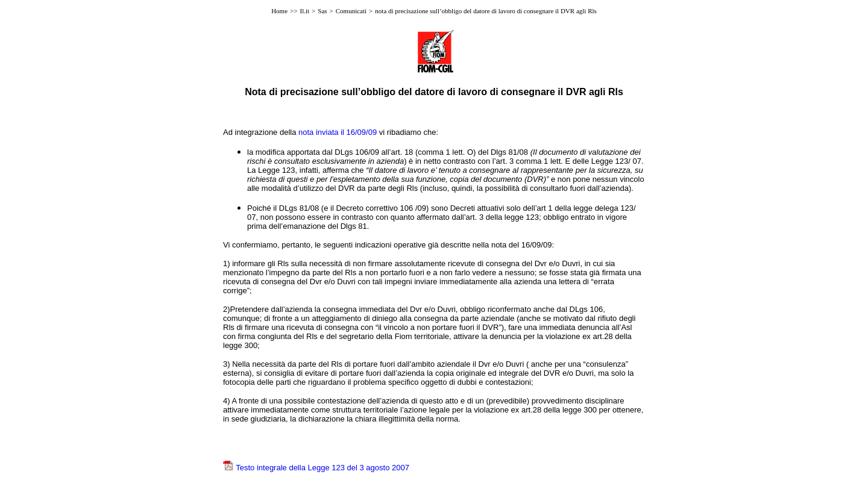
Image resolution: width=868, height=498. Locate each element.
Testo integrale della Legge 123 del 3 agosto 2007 (322, 468)
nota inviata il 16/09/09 (338, 132)
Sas (322, 11)
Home (279, 11)
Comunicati (351, 11)
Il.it (304, 11)
